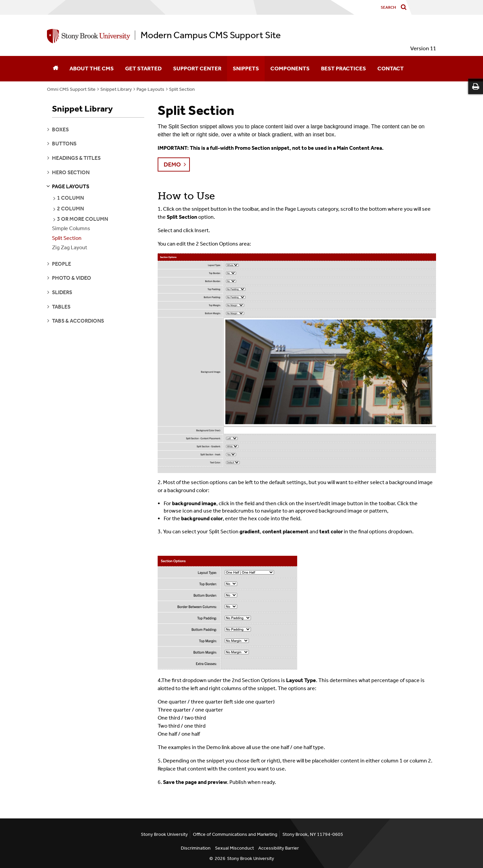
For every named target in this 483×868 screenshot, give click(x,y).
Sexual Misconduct (234, 848)
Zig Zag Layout (70, 247)
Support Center (197, 68)
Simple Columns (71, 228)
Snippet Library (116, 89)
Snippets (246, 68)
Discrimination (196, 848)
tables (61, 307)
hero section (71, 172)
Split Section (182, 89)
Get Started (143, 68)
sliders (62, 292)
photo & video (72, 278)
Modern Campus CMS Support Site (211, 35)
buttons (64, 144)
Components (290, 68)
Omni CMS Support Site (71, 89)
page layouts (71, 186)
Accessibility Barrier (279, 848)
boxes (60, 129)
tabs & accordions (78, 321)
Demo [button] (172, 164)
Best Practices (343, 68)
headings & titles (76, 158)
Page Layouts (150, 89)
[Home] (55, 69)
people (62, 264)
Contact (391, 68)
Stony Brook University (251, 858)
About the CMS (92, 68)
